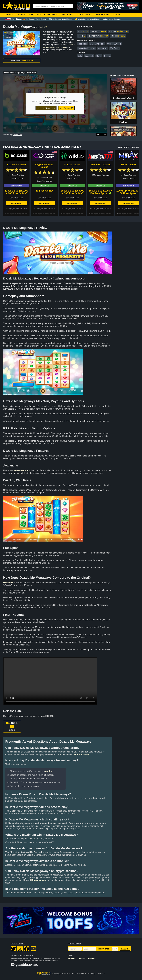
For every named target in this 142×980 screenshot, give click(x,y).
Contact (81, 959)
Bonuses (9, 15)
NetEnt (42, 27)
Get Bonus (16, 203)
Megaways (102, 48)
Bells (80, 56)
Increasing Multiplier (87, 48)
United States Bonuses (112, 19)
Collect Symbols (114, 44)
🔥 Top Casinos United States (34, 19)
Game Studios (67, 15)
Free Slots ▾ (35, 15)
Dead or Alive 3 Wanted (123, 98)
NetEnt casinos (82, 754)
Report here (17, 135)
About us (92, 959)
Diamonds (89, 56)
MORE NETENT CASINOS (128, 147)
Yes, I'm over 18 (66, 108)
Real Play (102, 135)
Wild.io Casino (72, 165)
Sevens (107, 56)
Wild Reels (114, 48)
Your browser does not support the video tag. (50, 681)
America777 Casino (100, 165)
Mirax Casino (128, 165)
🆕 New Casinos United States (60, 19)
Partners (71, 959)
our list (49, 771)
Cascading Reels (97, 44)
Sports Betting (84, 15)
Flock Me (123, 122)
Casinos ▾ (21, 15)
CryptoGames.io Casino (44, 166)
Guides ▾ (116, 15)
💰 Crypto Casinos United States (88, 19)
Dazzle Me (8, 583)
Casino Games (51, 15)
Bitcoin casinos (39, 880)
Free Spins (83, 44)
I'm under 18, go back (46, 108)
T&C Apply (12, 208)
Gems (99, 56)
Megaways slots (22, 470)
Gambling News (102, 15)
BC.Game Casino (16, 165)
